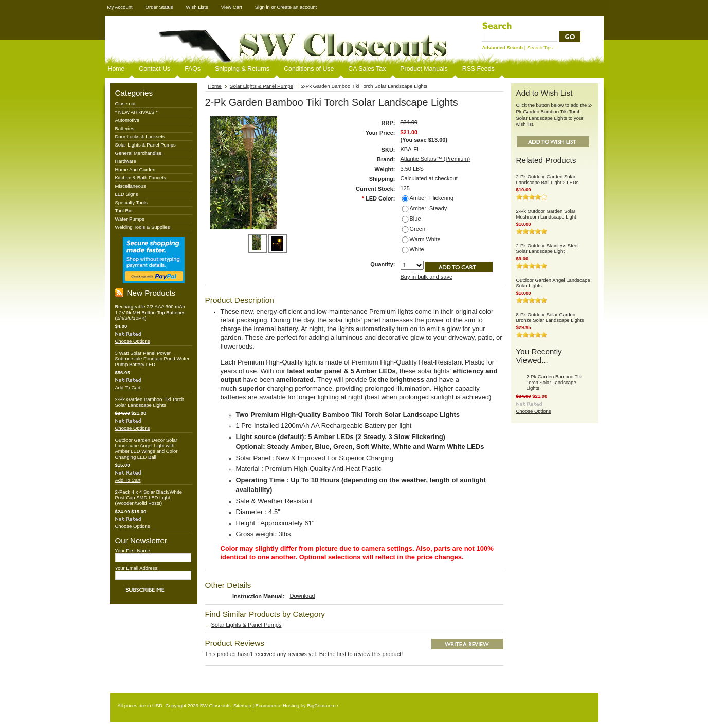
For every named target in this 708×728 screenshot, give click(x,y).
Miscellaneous (131, 186)
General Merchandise (139, 153)
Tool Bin (124, 211)
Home (215, 86)
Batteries (125, 128)
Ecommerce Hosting (278, 706)
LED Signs (127, 194)
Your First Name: (133, 550)
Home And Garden (135, 169)
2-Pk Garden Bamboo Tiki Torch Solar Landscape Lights (150, 402)
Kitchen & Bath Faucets (141, 178)
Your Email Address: (137, 568)
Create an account (297, 7)
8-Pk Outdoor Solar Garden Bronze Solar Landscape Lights (550, 317)
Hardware (126, 161)
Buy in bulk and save (427, 277)
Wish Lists (197, 7)
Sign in (262, 7)
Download (303, 596)
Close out (125, 104)
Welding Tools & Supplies (143, 227)
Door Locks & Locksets (140, 136)
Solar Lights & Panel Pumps (146, 145)
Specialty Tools (131, 202)
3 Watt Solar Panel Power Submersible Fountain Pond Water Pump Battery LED (152, 359)
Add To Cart (128, 387)
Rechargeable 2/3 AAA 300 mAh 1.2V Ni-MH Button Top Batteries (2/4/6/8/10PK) (150, 312)
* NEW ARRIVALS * (137, 112)
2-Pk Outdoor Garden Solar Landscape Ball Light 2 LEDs (548, 179)
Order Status (159, 7)
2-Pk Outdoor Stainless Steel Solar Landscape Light (548, 248)
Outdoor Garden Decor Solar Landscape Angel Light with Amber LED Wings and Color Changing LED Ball (147, 448)
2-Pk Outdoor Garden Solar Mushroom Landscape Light (546, 214)
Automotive (128, 120)
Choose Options (133, 341)
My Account (120, 7)
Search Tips (540, 48)
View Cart (232, 7)
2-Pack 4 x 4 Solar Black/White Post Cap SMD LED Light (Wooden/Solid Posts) (149, 497)
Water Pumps (130, 219)
